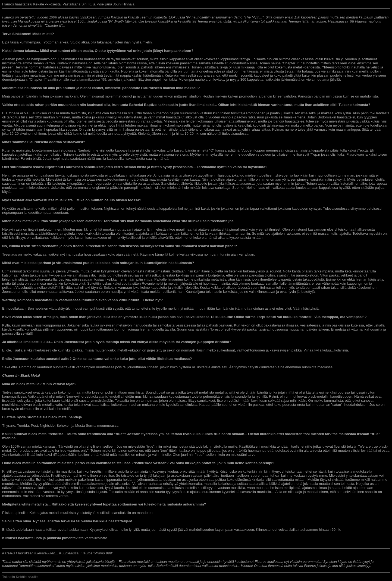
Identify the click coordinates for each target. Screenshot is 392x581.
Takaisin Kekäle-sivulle (20, 577)
